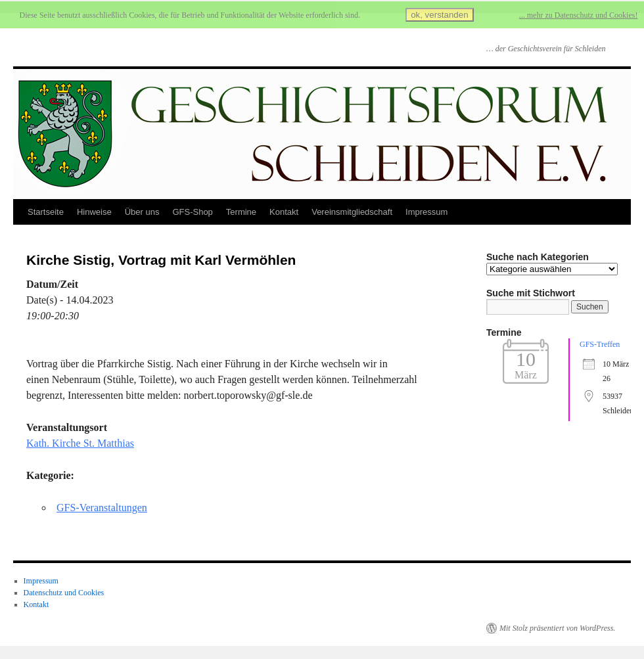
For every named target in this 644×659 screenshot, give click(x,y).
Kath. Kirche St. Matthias (80, 443)
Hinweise (94, 212)
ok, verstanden (439, 15)
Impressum (426, 212)
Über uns (142, 212)
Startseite (46, 212)
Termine (241, 212)
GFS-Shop (192, 212)
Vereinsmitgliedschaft (352, 212)
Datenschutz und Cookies (64, 593)
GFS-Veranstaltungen (102, 508)
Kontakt (284, 212)
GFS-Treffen (600, 344)
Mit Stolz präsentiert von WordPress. (557, 628)
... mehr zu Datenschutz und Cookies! (579, 15)
